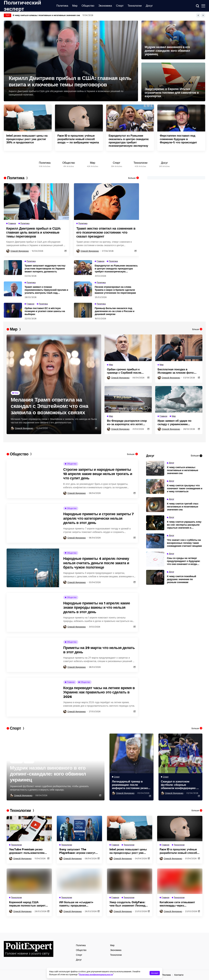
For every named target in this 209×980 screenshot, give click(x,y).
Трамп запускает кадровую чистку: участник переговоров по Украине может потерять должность (45, 269)
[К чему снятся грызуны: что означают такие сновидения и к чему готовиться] (155, 486)
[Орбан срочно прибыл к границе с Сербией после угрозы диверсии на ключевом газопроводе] (128, 348)
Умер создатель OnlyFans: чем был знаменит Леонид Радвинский (127, 904)
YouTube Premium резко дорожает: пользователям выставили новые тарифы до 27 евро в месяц (27, 851)
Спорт (79, 955)
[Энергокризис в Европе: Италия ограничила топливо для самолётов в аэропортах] (173, 82)
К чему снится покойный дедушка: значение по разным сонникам (182, 579)
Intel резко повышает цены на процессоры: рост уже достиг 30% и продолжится (27, 139)
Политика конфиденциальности (96, 974)
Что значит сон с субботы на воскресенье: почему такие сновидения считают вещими (184, 543)
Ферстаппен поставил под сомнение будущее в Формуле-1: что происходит (178, 139)
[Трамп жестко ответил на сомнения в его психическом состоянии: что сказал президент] (107, 202)
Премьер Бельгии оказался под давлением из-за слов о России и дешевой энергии (115, 311)
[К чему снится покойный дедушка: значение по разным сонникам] (155, 577)
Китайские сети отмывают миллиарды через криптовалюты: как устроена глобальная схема (179, 904)
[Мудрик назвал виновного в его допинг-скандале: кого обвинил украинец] (173, 40)
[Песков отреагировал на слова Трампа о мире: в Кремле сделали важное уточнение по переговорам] (83, 289)
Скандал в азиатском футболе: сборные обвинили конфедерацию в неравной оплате (180, 785)
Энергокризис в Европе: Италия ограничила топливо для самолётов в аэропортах (172, 92)
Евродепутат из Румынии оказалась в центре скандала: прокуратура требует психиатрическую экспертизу (129, 141)
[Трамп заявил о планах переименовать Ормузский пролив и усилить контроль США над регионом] (13, 289)
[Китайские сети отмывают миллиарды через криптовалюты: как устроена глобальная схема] (180, 881)
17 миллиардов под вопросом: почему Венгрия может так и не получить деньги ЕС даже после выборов (67, 15)
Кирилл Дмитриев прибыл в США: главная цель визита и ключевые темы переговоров (70, 81)
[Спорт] (116, 164)
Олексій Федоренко (20, 251)
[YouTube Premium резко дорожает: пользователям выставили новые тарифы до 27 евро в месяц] (29, 829)
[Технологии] (140, 164)
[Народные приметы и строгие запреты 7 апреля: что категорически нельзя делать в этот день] (33, 523)
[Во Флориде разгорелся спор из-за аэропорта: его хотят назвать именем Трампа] (128, 399)
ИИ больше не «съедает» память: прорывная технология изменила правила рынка (76, 904)
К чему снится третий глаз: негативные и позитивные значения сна (183, 507)
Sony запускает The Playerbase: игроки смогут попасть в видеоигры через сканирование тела (78, 851)
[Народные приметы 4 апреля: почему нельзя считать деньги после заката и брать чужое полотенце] (33, 568)
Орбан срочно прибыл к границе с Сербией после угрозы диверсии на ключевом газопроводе (128, 371)
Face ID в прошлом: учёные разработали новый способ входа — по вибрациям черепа (78, 139)
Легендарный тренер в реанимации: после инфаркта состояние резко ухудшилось (130, 785)
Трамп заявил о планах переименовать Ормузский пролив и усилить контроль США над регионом (46, 290)
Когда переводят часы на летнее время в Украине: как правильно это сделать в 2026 (99, 692)
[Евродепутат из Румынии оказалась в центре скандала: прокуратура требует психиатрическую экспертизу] (130, 118)
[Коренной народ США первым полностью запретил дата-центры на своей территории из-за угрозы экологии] (29, 881)
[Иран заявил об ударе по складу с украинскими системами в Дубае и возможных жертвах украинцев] (179, 399)
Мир (112, 945)
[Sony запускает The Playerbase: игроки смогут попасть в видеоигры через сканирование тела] (79, 829)
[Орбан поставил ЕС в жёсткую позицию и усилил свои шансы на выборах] (13, 310)
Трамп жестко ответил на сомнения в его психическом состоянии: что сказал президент (106, 232)
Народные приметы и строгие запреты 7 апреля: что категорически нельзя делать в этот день (99, 518)
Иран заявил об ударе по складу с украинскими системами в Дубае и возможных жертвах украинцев (179, 422)
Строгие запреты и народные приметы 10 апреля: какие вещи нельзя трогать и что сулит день (98, 474)
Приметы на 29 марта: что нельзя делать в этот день (99, 650)
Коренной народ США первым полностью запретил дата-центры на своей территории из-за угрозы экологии (29, 904)
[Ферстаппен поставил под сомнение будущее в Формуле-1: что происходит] (181, 118)
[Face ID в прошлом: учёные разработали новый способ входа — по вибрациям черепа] (79, 118)
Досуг (79, 960)
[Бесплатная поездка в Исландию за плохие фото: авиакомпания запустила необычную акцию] (179, 348)
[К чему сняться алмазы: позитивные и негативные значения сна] (155, 468)
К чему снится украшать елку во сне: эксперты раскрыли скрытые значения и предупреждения (184, 525)
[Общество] (69, 164)
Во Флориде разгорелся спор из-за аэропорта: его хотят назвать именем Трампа (127, 422)
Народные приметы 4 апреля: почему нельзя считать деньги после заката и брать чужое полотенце (96, 563)
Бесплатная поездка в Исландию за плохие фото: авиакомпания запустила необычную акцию (176, 371)
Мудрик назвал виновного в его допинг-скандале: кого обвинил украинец (167, 51)
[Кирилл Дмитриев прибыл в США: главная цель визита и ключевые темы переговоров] (71, 61)
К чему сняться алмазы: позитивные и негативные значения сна (183, 470)
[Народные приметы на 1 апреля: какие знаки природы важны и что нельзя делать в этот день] (33, 612)
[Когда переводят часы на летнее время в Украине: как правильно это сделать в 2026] (33, 697)
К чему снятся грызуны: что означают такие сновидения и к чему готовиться (185, 488)
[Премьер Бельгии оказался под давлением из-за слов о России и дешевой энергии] (83, 310)
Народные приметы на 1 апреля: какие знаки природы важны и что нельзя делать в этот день (97, 608)
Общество (81, 950)
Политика (81, 945)
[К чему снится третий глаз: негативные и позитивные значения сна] (155, 505)
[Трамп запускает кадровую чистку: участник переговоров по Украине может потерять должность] (13, 268)
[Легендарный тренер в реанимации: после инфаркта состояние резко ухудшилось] (131, 753)
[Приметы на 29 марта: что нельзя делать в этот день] (33, 655)
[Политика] (45, 164)
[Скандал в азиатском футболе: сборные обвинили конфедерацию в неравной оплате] (181, 753)
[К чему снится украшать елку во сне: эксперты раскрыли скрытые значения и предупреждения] (155, 523)
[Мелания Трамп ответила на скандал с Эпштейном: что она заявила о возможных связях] (54, 384)
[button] (198, 15)
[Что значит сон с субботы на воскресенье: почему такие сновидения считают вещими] (155, 541)
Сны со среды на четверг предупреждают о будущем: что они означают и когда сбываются (183, 561)
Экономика (116, 950)
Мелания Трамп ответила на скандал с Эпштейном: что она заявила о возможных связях (49, 406)
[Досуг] (164, 164)
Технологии (116, 955)
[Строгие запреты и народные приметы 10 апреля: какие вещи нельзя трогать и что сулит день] (33, 479)
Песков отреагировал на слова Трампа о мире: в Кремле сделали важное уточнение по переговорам (115, 290)
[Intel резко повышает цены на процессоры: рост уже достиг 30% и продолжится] (28, 118)
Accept (155, 973)
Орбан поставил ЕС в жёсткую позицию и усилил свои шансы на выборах (45, 311)
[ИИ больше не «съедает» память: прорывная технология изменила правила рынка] (79, 881)
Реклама (166, 975)
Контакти (179, 975)
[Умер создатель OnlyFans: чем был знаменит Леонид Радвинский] (130, 881)
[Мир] (93, 164)
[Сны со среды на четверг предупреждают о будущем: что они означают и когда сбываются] (155, 559)
